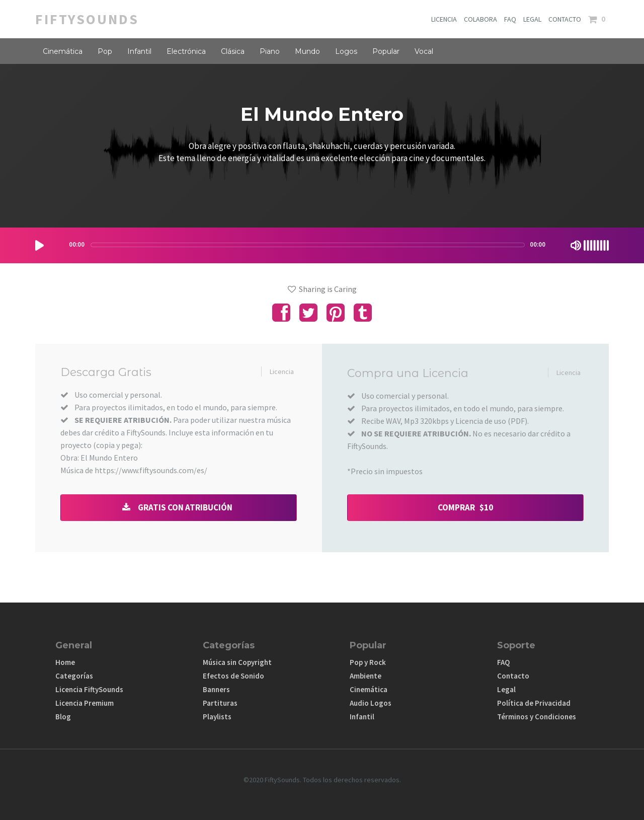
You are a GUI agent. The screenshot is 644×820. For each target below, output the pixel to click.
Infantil (139, 51)
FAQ (510, 19)
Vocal (424, 51)
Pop (105, 51)
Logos (346, 51)
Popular (386, 51)
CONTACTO (565, 19)
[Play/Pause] (39, 245)
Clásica (233, 51)
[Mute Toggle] (576, 245)
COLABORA (480, 19)
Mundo (307, 51)
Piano (270, 51)
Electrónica (186, 51)
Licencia (282, 371)
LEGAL (532, 19)
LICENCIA (444, 19)
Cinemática (63, 51)
